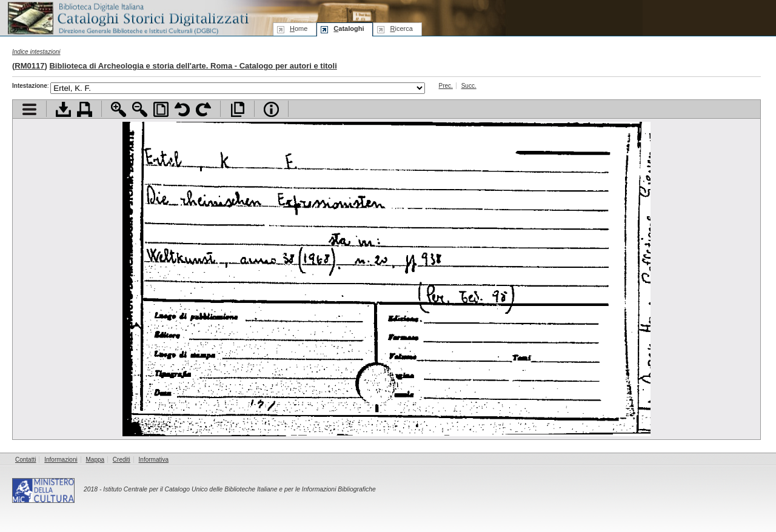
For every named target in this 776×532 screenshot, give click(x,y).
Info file (271, 109)
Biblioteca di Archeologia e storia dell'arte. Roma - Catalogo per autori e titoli (193, 66)
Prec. (446, 86)
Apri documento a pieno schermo (237, 109)
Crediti (122, 460)
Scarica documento (63, 109)
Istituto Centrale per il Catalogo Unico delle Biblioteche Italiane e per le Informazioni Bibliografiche (239, 489)
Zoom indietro (140, 109)
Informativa (154, 460)
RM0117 (29, 66)
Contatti (25, 460)
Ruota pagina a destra (203, 109)
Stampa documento (85, 109)
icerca (401, 28)
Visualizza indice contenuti (29, 109)
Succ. (469, 86)
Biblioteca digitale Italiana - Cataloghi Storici (127, 17)
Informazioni (61, 460)
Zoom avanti (119, 109)
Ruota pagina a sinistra (182, 109)
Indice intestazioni (36, 52)
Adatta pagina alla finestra (161, 109)
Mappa (95, 460)
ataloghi (349, 28)
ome (299, 28)
